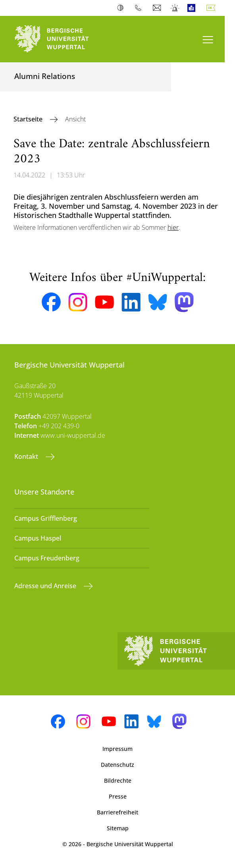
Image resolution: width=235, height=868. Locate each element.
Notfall (175, 8)
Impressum (118, 749)
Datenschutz (118, 765)
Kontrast (122, 8)
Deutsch (212, 8)
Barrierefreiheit (118, 812)
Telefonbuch (140, 8)
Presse (118, 796)
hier (173, 227)
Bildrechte (118, 780)
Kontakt (27, 456)
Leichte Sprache (193, 8)
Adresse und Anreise (46, 586)
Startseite (29, 119)
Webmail (158, 8)
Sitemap (118, 828)
